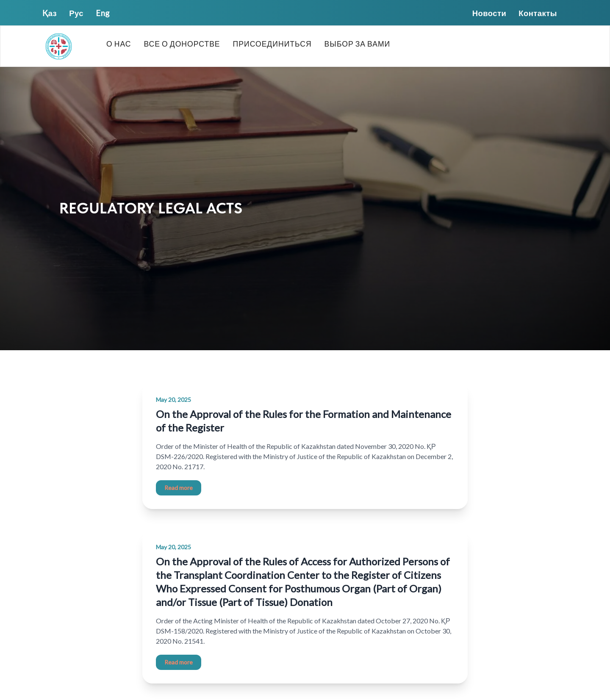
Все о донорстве (182, 44)
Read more (179, 488)
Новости (489, 13)
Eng (103, 13)
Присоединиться (272, 44)
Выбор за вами (358, 44)
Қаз (50, 13)
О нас (119, 44)
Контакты (538, 13)
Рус (76, 13)
